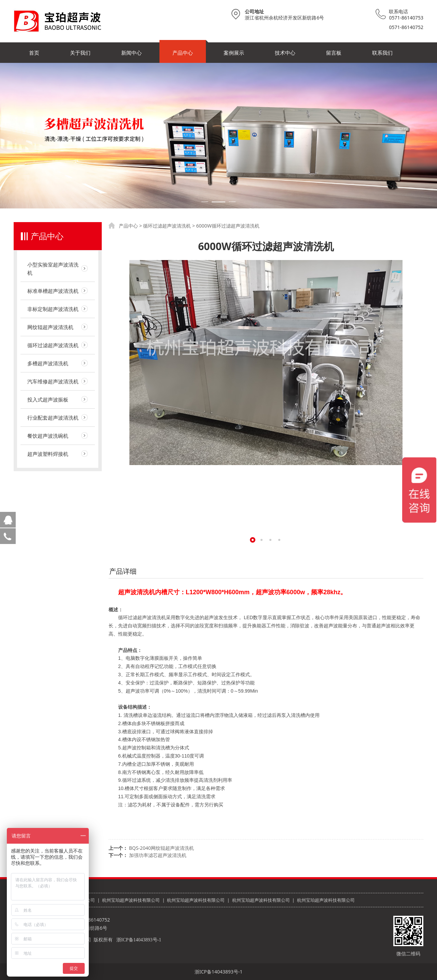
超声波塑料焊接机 (48, 454)
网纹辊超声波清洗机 (50, 327)
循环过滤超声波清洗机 (53, 345)
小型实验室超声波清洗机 (53, 269)
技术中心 (285, 53)
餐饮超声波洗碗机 (48, 436)
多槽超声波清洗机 (48, 363)
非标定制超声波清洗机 (53, 309)
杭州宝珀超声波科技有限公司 (131, 900)
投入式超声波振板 (48, 399)
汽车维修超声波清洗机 (53, 381)
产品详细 (123, 571)
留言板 (334, 53)
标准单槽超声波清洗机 (53, 291)
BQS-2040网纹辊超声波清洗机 (161, 848)
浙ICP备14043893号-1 (139, 940)
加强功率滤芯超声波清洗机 (158, 855)
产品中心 (183, 53)
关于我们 (80, 53)
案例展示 (234, 53)
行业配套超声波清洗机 (53, 418)
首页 (34, 53)
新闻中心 (131, 53)
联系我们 (382, 53)
